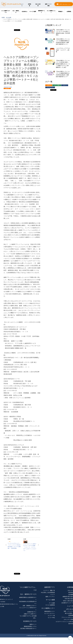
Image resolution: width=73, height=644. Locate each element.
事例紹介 (61, 12)
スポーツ (65, 85)
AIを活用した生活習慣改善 (48, 592)
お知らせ (7, 88)
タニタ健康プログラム (6, 12)
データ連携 (52, 603)
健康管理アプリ (41, 12)
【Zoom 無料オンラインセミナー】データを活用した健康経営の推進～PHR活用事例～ (63, 32)
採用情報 (30, 5)
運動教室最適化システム (30, 626)
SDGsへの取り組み (68, 601)
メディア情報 (57, 85)
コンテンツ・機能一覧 (49, 590)
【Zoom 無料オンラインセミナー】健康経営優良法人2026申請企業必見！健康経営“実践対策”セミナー (63, 42)
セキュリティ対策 (68, 619)
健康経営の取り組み (68, 597)
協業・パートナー (68, 611)
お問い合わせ (70, 609)
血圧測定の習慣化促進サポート (28, 628)
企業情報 (69, 12)
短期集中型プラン (32, 612)
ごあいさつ (70, 590)
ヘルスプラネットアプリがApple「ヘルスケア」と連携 (63, 50)
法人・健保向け (16, 12)
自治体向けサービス (30, 621)
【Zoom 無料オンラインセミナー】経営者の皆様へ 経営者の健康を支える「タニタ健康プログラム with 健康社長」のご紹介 (63, 64)
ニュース (22, 5)
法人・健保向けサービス (28, 594)
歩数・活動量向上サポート (30, 606)
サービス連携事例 (50, 605)
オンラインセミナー (50, 613)
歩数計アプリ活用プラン (30, 614)
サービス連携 (33, 12)
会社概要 (71, 595)
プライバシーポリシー (67, 617)
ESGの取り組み (69, 599)
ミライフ (52, 595)
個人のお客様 (38, 5)
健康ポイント (33, 624)
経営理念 (71, 592)
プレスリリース (50, 87)
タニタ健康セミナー (51, 12)
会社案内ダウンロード (67, 603)
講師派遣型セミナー (50, 611)
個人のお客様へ (69, 613)
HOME (3, 17)
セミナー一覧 (51, 615)
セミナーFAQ (51, 618)
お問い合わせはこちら (65, 4)
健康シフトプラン (50, 597)
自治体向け (24, 12)
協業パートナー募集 (49, 5)
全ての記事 (9, 17)
